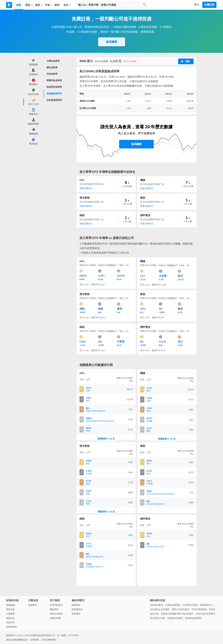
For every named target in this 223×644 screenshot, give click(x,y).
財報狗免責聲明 (193, 618)
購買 (57, 5)
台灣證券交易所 (190, 605)
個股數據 (10, 605)
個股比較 (10, 618)
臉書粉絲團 (55, 618)
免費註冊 (209, 5)
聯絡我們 (54, 609)
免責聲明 (76, 614)
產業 (39, 5)
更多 (67, 5)
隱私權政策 (77, 609)
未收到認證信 (56, 605)
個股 (19, 5)
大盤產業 (10, 614)
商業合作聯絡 (56, 614)
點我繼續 (112, 42)
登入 (197, 5)
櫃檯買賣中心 (207, 605)
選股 (29, 5)
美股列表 (10, 622)
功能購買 (32, 605)
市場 (49, 5)
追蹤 (185, 61)
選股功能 (10, 609)
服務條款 (76, 605)
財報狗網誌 (12, 627)
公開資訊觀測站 (173, 605)
